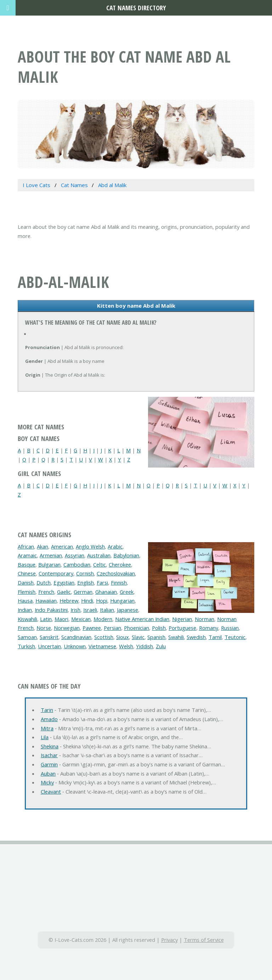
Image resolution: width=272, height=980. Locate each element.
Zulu (161, 646)
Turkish (26, 646)
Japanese (127, 610)
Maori (61, 619)
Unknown (75, 646)
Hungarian (122, 601)
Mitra (47, 728)
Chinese (27, 573)
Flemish (27, 592)
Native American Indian (142, 619)
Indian (25, 610)
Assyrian (75, 555)
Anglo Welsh (90, 546)
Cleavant (51, 791)
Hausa (25, 601)
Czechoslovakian (116, 573)
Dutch (44, 582)
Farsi (102, 582)
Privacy (169, 940)
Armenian (51, 555)
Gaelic (64, 592)
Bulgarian (49, 564)
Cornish (85, 573)
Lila (45, 737)
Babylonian (126, 555)
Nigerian (182, 619)
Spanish (156, 637)
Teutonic (235, 637)
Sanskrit (49, 637)
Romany (209, 628)
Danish (26, 582)
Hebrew (69, 601)
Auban (48, 773)
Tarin (47, 710)
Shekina (50, 746)
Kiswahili (27, 619)
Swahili (176, 637)
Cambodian (77, 564)
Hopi (102, 601)
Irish (75, 610)
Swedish (196, 637)
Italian (107, 610)
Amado (49, 719)
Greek (127, 592)
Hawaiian (46, 601)
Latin (46, 619)
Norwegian (67, 628)
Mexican (81, 619)
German (83, 592)
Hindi (87, 601)
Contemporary (56, 573)
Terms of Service (204, 940)
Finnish (119, 582)
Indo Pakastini (51, 610)
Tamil (215, 637)
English (86, 582)
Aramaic (27, 555)
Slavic (138, 637)
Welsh (126, 646)
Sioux (123, 637)
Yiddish (144, 646)
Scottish (104, 637)
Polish (159, 628)
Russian (230, 628)
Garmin (49, 764)
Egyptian (64, 582)
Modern (103, 619)
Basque (27, 564)
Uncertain (49, 646)
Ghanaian (106, 592)
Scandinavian (76, 637)
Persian (112, 628)
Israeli (90, 610)
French (46, 592)
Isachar (49, 755)
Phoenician (137, 628)
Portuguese (182, 628)
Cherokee (120, 564)
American (62, 546)
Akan (42, 546)
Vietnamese (102, 646)
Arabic (115, 546)
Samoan (27, 637)
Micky (47, 782)
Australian (99, 555)
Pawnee (92, 628)
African (26, 546)
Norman (205, 619)
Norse (44, 628)
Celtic (100, 564)
